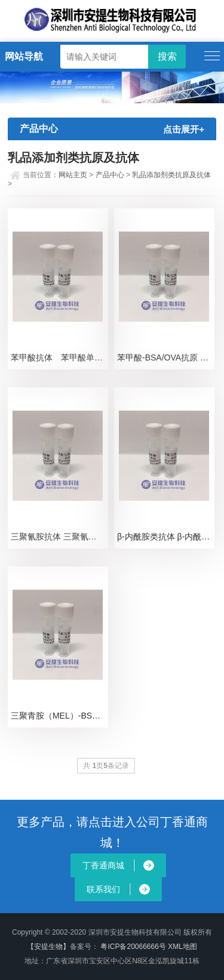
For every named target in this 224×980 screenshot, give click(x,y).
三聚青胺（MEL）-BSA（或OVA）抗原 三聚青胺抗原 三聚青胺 (59, 716)
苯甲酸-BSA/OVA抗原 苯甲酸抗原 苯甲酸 (166, 358)
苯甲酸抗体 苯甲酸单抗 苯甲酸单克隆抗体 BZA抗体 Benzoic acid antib (59, 358)
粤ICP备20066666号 (134, 947)
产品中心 (110, 175)
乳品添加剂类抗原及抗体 (171, 175)
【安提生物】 (48, 947)
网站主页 (73, 175)
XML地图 (182, 947)
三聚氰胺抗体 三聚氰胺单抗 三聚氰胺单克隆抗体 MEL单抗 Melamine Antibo (59, 537)
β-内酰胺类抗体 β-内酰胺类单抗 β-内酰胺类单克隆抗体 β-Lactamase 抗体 (166, 537)
